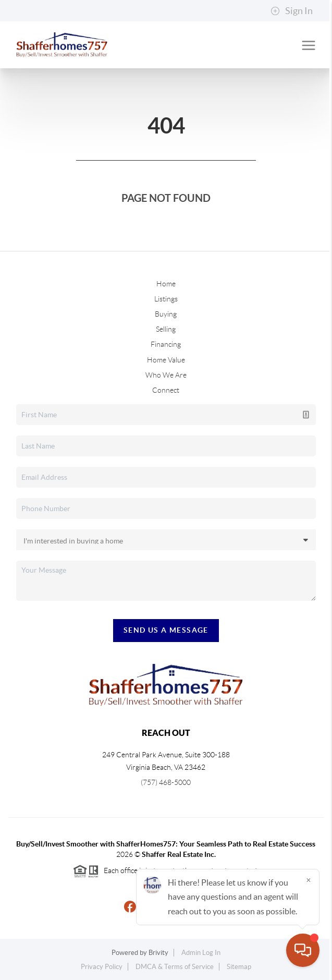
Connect (166, 390)
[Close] (309, 880)
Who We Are (166, 375)
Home (166, 284)
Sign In (292, 11)
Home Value (166, 360)
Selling (166, 329)
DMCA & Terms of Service (175, 967)
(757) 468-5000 (166, 782)
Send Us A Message (166, 630)
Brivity (158, 953)
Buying (166, 314)
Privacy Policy (102, 967)
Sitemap (239, 967)
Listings (166, 299)
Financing (166, 344)
